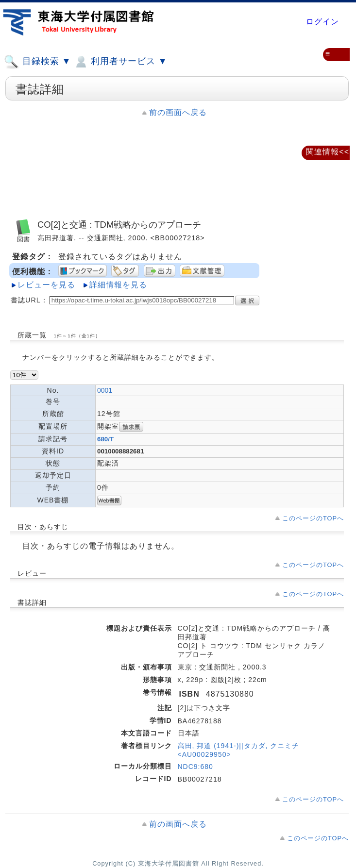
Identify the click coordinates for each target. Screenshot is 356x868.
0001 (105, 390)
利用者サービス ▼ (120, 62)
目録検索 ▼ (37, 62)
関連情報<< (328, 152)
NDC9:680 (195, 767)
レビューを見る (46, 285)
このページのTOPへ (313, 518)
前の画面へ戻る (178, 112)
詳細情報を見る (118, 285)
